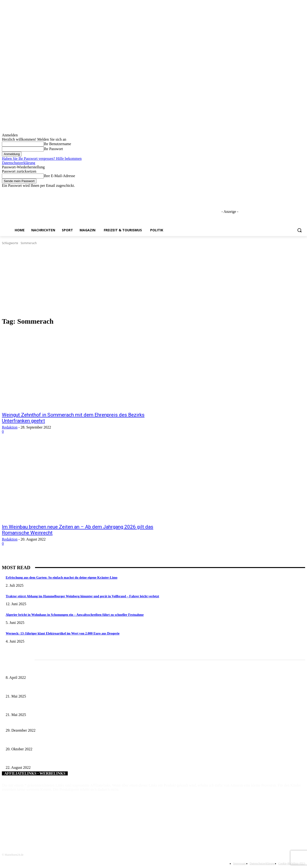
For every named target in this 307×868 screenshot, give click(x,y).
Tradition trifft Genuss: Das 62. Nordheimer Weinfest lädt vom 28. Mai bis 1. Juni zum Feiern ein (70, 688)
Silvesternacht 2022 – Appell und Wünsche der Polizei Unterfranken (51, 723)
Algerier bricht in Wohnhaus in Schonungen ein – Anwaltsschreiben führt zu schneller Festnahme (75, 615)
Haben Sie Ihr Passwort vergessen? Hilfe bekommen (42, 159)
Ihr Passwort (53, 149)
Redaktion (10, 427)
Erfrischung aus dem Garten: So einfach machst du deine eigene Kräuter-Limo (62, 578)
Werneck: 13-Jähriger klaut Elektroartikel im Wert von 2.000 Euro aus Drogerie (63, 633)
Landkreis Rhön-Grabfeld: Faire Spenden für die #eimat (43, 760)
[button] (299, 230)
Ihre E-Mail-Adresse (59, 176)
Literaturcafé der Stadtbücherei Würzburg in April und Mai (45, 670)
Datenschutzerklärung (18, 163)
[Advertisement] (153, 281)
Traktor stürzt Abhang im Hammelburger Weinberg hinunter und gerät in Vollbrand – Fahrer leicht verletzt (82, 596)
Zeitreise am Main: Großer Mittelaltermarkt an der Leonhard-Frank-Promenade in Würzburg (67, 707)
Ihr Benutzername (57, 144)
